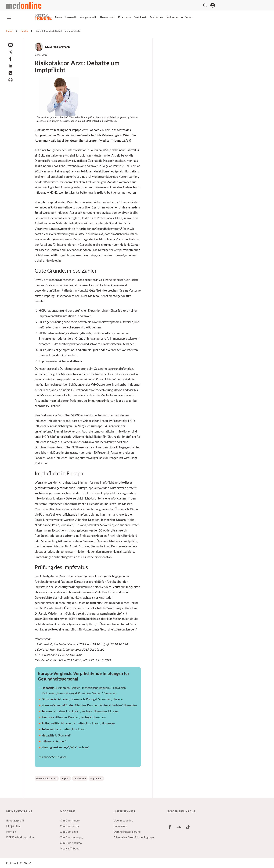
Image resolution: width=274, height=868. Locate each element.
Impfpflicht (96, 778)
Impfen (65, 778)
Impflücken (80, 778)
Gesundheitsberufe (47, 778)
